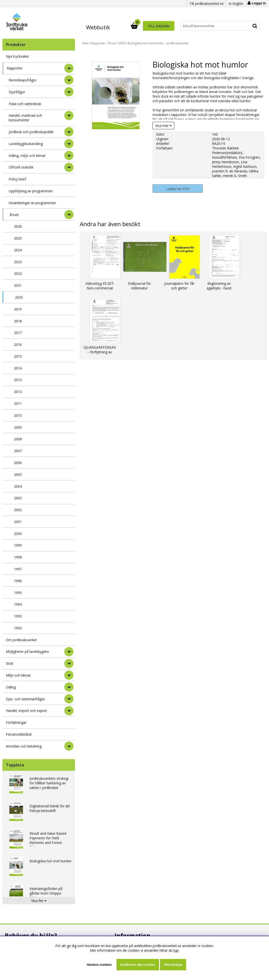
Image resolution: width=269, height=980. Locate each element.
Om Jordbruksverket (21, 640)
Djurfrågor (17, 92)
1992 (18, 628)
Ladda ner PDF (178, 189)
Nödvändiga (173, 965)
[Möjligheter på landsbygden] (69, 652)
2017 (18, 333)
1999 (18, 545)
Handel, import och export (26, 711)
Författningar (16, 722)
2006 (18, 463)
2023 (18, 262)
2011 (18, 404)
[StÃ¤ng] (69, 68)
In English (236, 4)
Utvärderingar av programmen (32, 203)
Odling (11, 687)
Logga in (259, 3)
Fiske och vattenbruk (25, 104)
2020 (19, 297)
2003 (18, 498)
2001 (18, 522)
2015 (18, 356)
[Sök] (156, 26)
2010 (18, 415)
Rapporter (15, 68)
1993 (18, 616)
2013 (18, 380)
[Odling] (69, 687)
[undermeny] (69, 80)
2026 (18, 226)
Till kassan (244, 26)
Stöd (9, 663)
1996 (18, 581)
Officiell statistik (21, 167)
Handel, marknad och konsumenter (25, 118)
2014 (18, 368)
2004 (18, 486)
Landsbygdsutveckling (26, 144)
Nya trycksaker (17, 56)
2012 (18, 392)
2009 (18, 427)
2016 (18, 344)
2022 (18, 274)
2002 (18, 510)
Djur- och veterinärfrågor (25, 699)
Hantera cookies (99, 965)
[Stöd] (69, 664)
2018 (18, 321)
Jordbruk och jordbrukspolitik (31, 132)
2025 (18, 238)
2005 (18, 475)
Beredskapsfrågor (23, 80)
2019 (18, 309)
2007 (18, 451)
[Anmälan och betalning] (69, 746)
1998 (18, 557)
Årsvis (14, 215)
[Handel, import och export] (69, 711)
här (176, 950)
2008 (18, 439)
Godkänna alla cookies (138, 965)
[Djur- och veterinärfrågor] (69, 699)
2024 (18, 250)
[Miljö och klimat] (69, 675)
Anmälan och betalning (24, 746)
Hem (85, 43)
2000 (18, 534)
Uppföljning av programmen (31, 191)
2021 (18, 285)
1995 (18, 593)
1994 (18, 604)
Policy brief (17, 179)
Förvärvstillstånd (19, 734)
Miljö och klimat (18, 675)
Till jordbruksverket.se (207, 4)
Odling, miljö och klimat (27, 156)
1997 (18, 569)
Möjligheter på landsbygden (27, 652)
